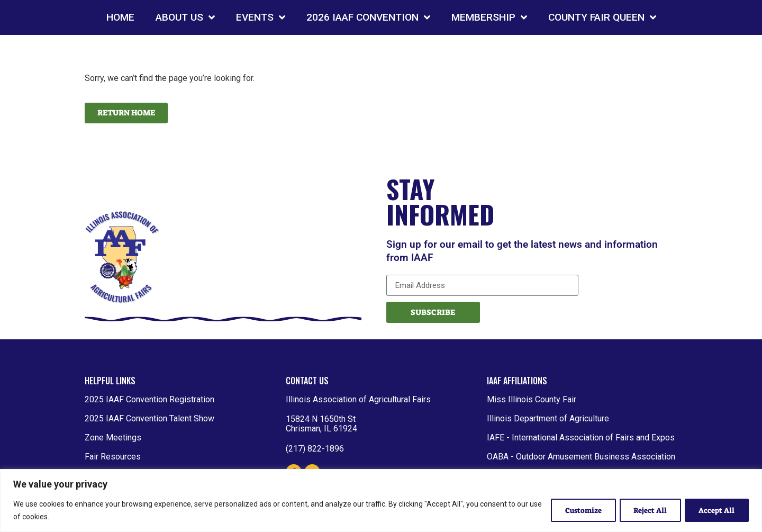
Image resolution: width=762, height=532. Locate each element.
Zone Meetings (113, 438)
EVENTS (261, 17)
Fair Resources (113, 457)
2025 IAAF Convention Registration (149, 399)
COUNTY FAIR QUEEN (602, 17)
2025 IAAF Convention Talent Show (149, 418)
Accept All (715, 510)
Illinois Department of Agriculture (548, 418)
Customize (575, 510)
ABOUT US (185, 17)
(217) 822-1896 (315, 449)
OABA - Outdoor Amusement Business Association (581, 457)
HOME (120, 17)
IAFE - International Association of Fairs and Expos (581, 438)
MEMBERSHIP (489, 17)
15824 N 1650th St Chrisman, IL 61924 (321, 424)
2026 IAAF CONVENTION (368, 17)
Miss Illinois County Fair (532, 399)
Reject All (646, 510)
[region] (381, 501)
